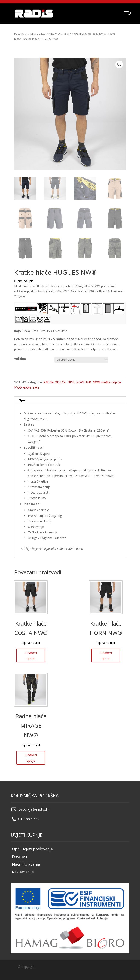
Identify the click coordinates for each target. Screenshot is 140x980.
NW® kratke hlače (27, 387)
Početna (19, 34)
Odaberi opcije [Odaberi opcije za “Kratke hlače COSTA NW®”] (31, 655)
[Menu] (126, 13)
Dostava (19, 857)
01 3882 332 (29, 819)
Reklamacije (23, 872)
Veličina (20, 359)
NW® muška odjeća (84, 34)
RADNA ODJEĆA (37, 34)
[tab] (70, 400)
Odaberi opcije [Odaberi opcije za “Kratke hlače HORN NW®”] (106, 655)
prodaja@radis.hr (34, 809)
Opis (22, 400)
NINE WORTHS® (59, 34)
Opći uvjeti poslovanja (32, 849)
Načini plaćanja (26, 864)
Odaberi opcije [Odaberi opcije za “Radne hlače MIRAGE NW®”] (31, 758)
